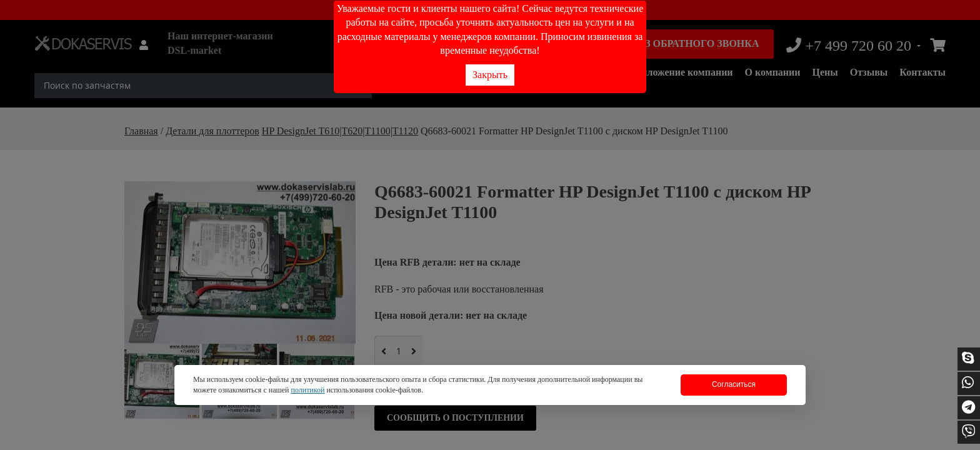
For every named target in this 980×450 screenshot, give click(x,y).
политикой (307, 390)
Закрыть (490, 75)
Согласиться (734, 384)
